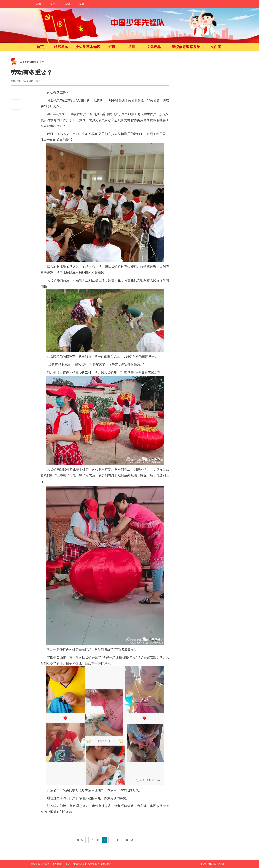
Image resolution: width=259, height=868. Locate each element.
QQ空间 (16, 115)
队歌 (82, 4)
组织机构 (61, 47)
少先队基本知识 (88, 47)
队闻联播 (32, 62)
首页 (40, 47)
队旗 (53, 4)
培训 (132, 47)
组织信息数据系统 (186, 47)
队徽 (67, 4)
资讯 (112, 47)
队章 (38, 4)
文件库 (216, 47)
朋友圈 (16, 105)
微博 (16, 95)
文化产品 (154, 47)
